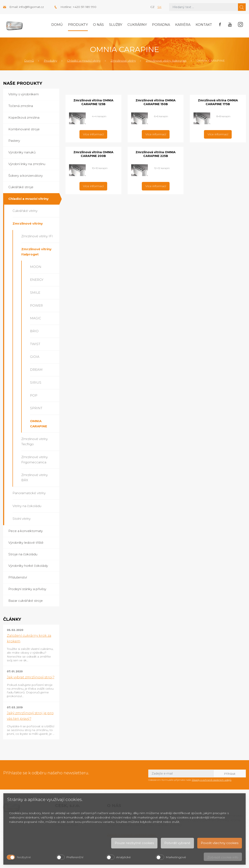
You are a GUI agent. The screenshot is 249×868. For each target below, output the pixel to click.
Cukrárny (137, 25)
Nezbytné (24, 857)
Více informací (93, 134)
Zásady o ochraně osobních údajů (211, 780)
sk (159, 7)
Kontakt (204, 25)
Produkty (78, 25)
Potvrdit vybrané (177, 843)
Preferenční (75, 857)
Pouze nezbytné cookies (134, 843)
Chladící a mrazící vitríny (84, 61)
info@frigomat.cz (31, 7)
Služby (116, 25)
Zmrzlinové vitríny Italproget (166, 61)
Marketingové (176, 857)
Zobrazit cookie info (223, 857)
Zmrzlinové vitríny (123, 61)
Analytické (123, 857)
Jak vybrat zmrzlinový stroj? (31, 677)
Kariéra (183, 25)
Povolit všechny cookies (220, 843)
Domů (57, 25)
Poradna (161, 25)
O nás (98, 25)
